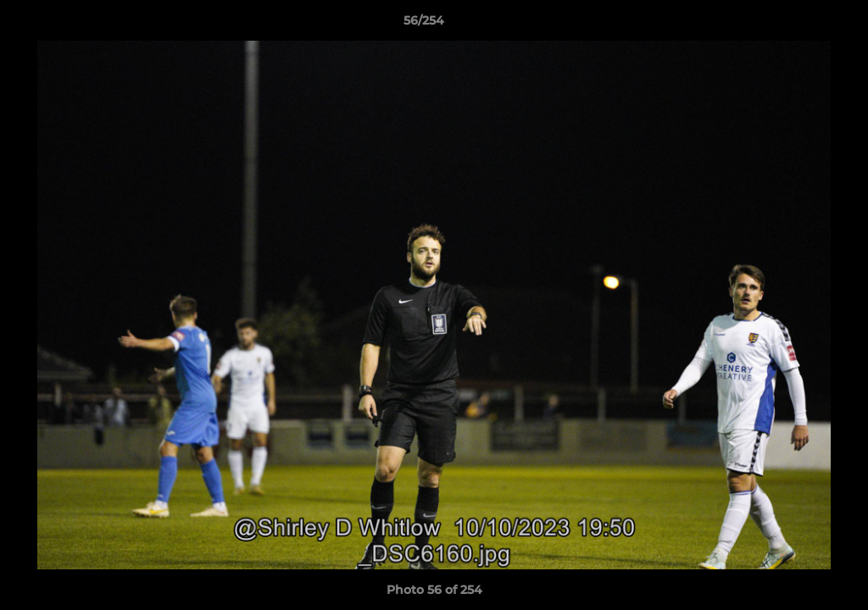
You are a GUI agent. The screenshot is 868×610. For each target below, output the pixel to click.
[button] (797, 25)
